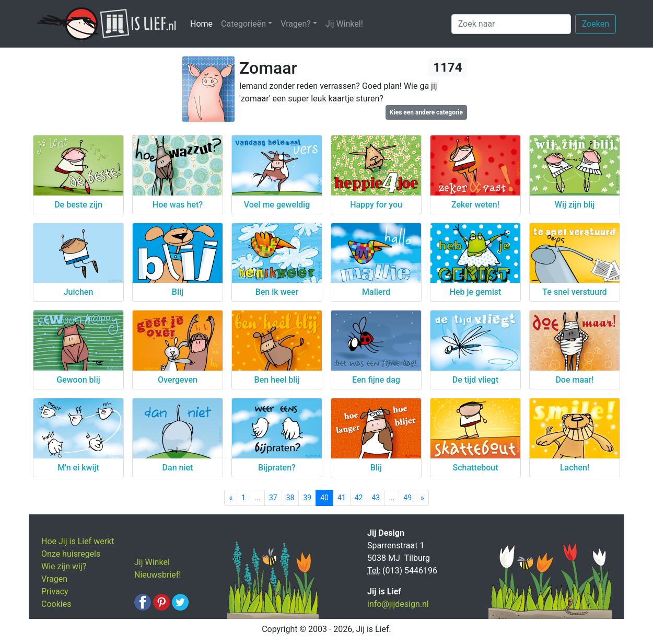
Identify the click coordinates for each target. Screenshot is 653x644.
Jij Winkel (152, 562)
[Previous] (231, 498)
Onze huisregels (71, 554)
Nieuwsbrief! (158, 575)
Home (203, 23)
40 (324, 498)
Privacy (55, 591)
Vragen (54, 579)
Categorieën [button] (243, 24)
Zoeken (596, 24)
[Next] (422, 498)
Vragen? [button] (296, 24)
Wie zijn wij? (64, 566)
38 (290, 498)
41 (342, 498)
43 (376, 498)
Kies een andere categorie (426, 112)
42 (359, 498)
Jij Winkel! (344, 24)
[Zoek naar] (511, 24)
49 (407, 498)
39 (307, 498)
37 (273, 498)
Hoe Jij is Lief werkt (78, 541)
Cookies (56, 604)
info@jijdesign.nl (398, 604)
